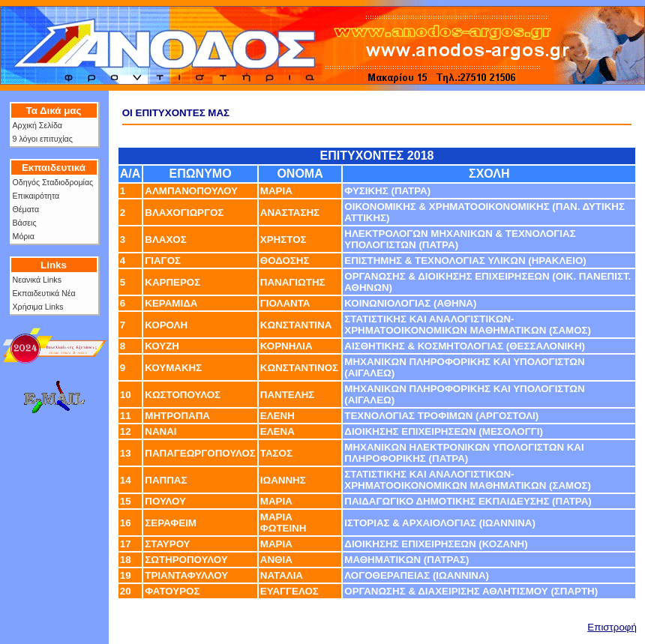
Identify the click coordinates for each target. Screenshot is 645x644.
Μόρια (24, 236)
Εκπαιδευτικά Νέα (44, 293)
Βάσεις (25, 223)
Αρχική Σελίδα (37, 125)
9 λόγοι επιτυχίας (43, 139)
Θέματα (26, 209)
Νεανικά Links (37, 280)
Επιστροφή (612, 627)
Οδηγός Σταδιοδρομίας (53, 182)
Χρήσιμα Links (38, 307)
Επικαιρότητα (36, 196)
